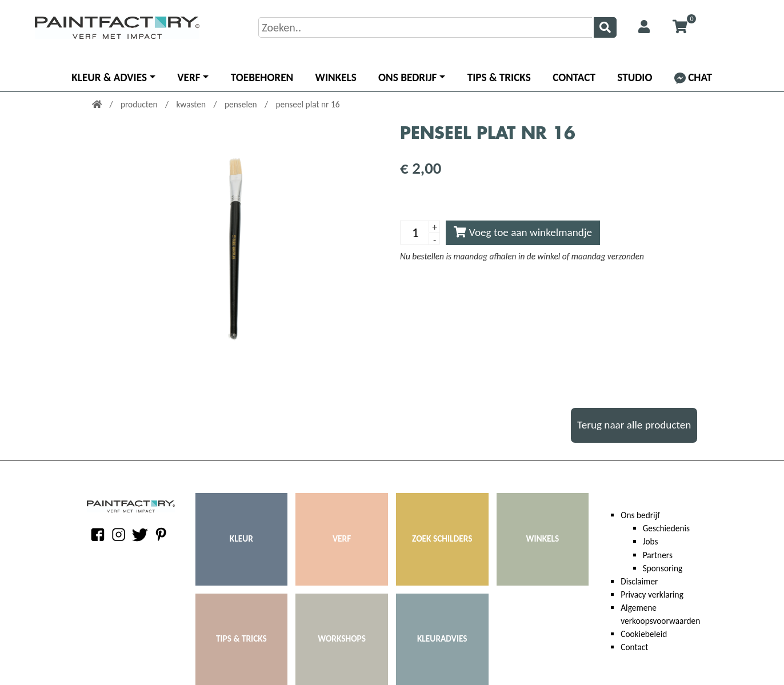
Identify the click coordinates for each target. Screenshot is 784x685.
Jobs (651, 541)
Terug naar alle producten (634, 425)
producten (140, 104)
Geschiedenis (666, 528)
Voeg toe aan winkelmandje (523, 232)
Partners (658, 555)
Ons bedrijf (407, 77)
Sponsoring (663, 568)
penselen (242, 104)
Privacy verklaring (652, 594)
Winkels (336, 77)
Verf (189, 77)
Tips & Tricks (499, 77)
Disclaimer (639, 581)
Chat (693, 77)
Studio (635, 77)
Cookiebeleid (644, 634)
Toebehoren (262, 77)
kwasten (192, 104)
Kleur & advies (109, 77)
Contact (574, 77)
